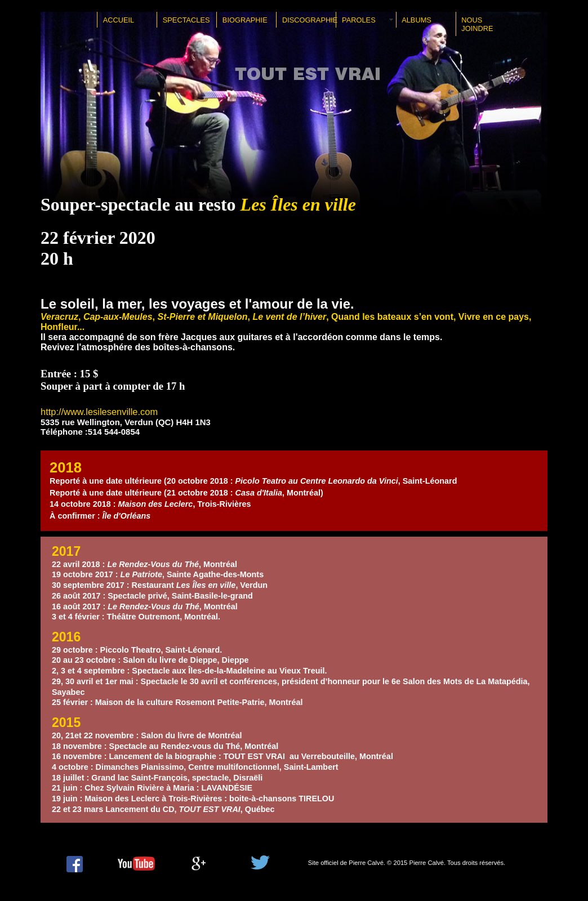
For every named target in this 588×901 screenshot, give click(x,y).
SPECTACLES (186, 20)
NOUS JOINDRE (477, 24)
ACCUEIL (119, 20)
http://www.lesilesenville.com (99, 412)
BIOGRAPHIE (245, 20)
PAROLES (359, 20)
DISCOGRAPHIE (309, 20)
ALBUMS (416, 20)
